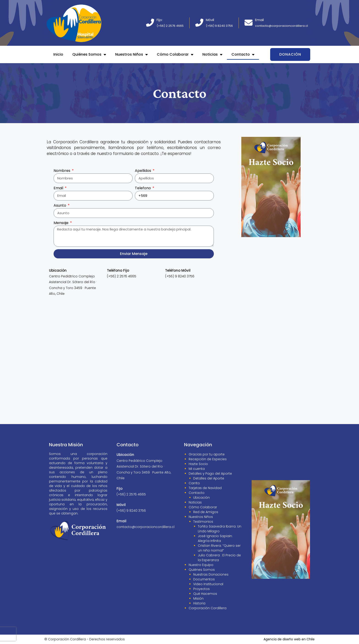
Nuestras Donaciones (211, 574)
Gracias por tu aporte (207, 454)
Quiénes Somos (89, 54)
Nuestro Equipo (201, 565)
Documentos (204, 579)
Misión (198, 598)
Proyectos (201, 589)
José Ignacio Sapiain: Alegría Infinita (215, 538)
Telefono (143, 188)
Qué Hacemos (205, 594)
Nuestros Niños (131, 54)
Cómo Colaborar (175, 54)
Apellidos (143, 171)
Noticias (212, 54)
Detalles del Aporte (209, 478)
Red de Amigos (206, 512)
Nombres (62, 171)
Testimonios (203, 522)
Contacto (243, 54)
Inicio (58, 54)
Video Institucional (208, 584)
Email (59, 188)
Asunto (60, 205)
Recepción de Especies (208, 459)
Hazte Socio (198, 464)
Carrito (194, 483)
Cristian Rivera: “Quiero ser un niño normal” (219, 548)
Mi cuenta (197, 469)
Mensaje (61, 223)
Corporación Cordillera (208, 608)
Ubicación (201, 498)
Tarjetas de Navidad (205, 488)
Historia (199, 603)
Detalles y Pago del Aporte (210, 474)
